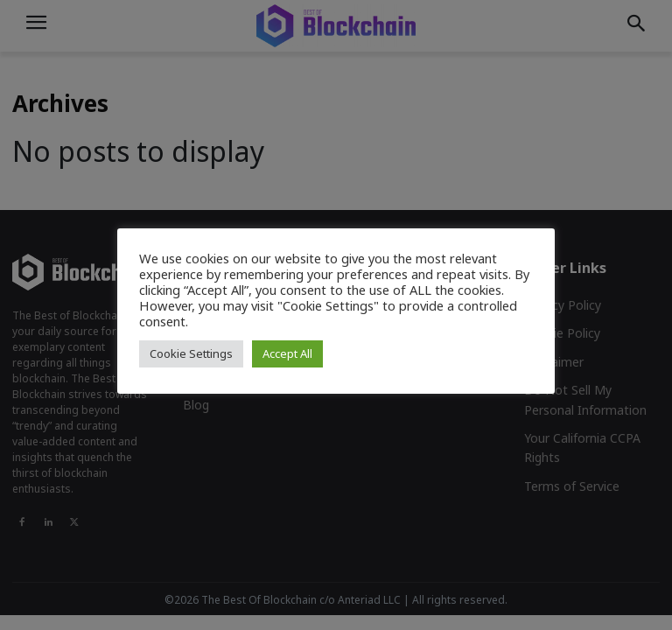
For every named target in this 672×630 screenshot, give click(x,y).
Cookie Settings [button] (191, 353)
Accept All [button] (287, 353)
